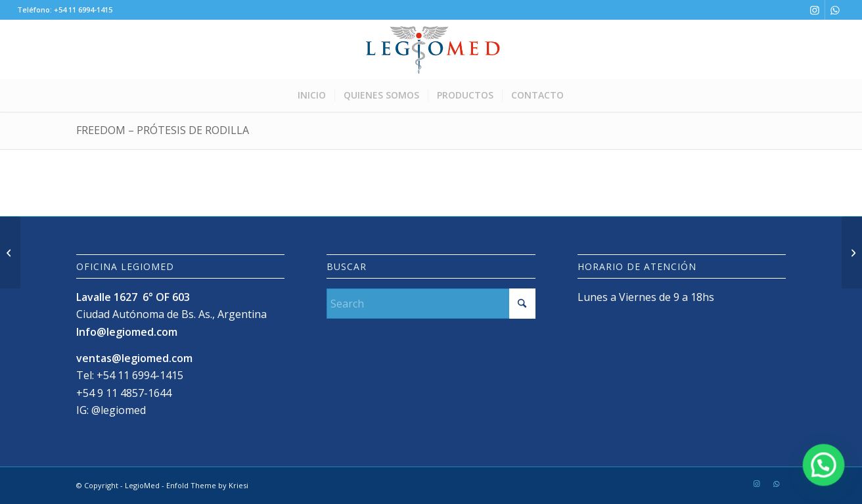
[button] (825, 468)
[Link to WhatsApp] (835, 10)
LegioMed (142, 485)
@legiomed (119, 410)
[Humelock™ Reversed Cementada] (852, 252)
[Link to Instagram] (815, 10)
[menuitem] (312, 95)
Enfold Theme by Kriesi (207, 485)
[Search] (431, 304)
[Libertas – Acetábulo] (10, 252)
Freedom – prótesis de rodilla (163, 130)
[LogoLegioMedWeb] (431, 49)
